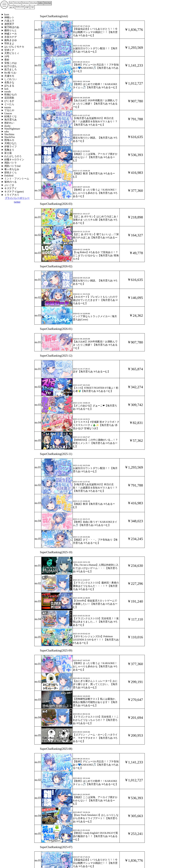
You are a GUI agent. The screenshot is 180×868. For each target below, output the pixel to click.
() (18, 3)
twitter (17, 202)
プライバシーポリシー (17, 198)
